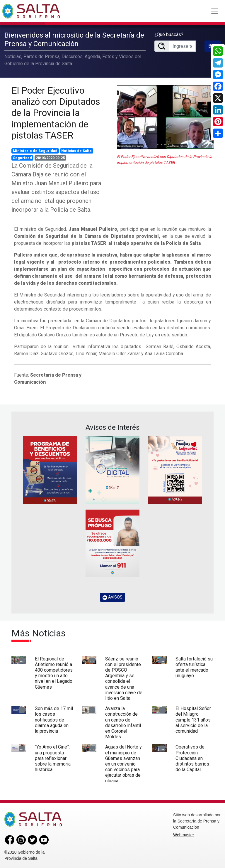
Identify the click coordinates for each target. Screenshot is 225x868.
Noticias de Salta (76, 150)
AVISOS (112, 597)
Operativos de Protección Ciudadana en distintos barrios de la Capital (192, 758)
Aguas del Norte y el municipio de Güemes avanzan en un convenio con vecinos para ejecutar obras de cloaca (123, 763)
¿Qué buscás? (169, 34)
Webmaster (184, 834)
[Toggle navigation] (215, 11)
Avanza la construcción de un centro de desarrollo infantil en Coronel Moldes (123, 722)
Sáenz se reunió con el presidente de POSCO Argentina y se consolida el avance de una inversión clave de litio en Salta (124, 678)
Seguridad (22, 157)
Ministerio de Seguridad (35, 150)
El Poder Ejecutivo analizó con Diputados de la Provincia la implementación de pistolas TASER (56, 112)
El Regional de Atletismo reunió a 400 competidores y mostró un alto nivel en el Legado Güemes (54, 672)
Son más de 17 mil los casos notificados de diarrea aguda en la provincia (54, 719)
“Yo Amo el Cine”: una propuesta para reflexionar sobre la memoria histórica (53, 758)
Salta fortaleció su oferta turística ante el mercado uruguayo (194, 667)
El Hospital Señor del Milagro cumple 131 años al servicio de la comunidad (193, 719)
